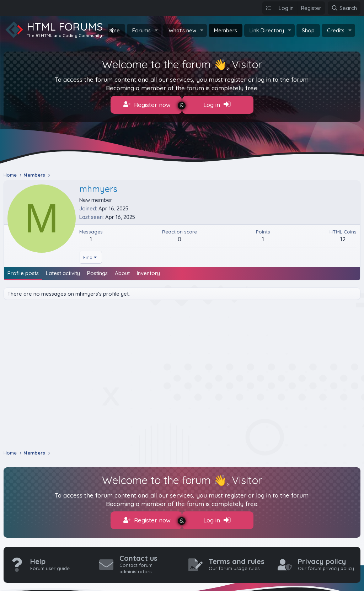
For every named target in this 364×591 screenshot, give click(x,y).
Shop (308, 30)
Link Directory (267, 30)
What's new (182, 30)
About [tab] (122, 270)
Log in (217, 104)
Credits (336, 30)
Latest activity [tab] (63, 270)
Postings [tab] (97, 270)
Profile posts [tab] (23, 270)
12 (343, 236)
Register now (147, 104)
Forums (141, 30)
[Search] (344, 8)
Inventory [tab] (148, 270)
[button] (156, 30)
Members (226, 30)
